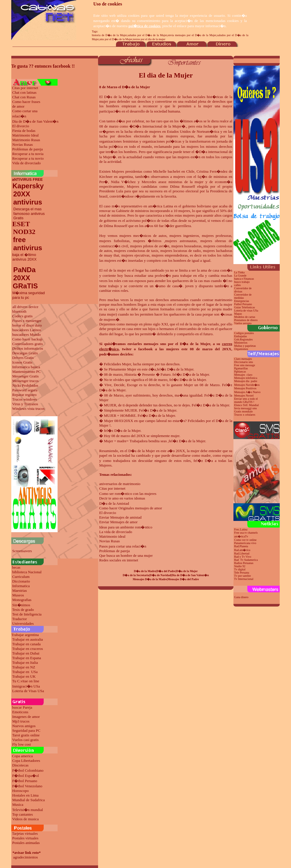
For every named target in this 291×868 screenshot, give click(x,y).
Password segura (25, 390)
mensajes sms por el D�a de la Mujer (177, 344)
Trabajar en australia (27, 639)
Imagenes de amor (26, 717)
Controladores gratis (27, 344)
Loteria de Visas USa (28, 691)
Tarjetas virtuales (25, 833)
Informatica (21, 586)
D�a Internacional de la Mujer (157, 126)
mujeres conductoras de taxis (136, 251)
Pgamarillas (241, 368)
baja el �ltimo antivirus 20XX (24, 257)
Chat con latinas (24, 92)
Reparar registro (24, 395)
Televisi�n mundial (27, 810)
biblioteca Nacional (27, 572)
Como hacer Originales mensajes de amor (131, 508)
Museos (18, 595)
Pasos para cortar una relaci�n (123, 546)
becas (16, 567)
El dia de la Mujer (166, 75)
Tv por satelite (242, 576)
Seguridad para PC (26, 730)
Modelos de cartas (245, 317)
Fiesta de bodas (24, 131)
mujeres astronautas (181, 241)
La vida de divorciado (116, 532)
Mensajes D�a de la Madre (150, 579)
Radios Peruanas (244, 563)
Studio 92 (240, 566)
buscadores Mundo (26, 335)
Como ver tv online (246, 540)
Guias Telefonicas (244, 307)
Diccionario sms (244, 362)
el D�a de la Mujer (140, 451)
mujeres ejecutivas (135, 255)
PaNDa (24, 270)
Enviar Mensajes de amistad (120, 517)
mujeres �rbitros (147, 241)
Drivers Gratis (23, 358)
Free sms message (245, 365)
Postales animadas (26, 843)
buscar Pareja (22, 707)
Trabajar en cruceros (27, 649)
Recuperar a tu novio (28, 158)
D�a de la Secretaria (136, 575)
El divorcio (21, 126)
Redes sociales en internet (119, 560)
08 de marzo (109, 126)
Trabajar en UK (24, 676)
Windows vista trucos (28, 409)
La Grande (240, 275)
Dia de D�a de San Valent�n (35, 121)
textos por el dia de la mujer (149, 39)
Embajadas (241, 336)
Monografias (22, 600)
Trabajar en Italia (25, 662)
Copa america (23, 756)
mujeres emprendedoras (170, 255)
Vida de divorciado (26, 163)
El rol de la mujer (113, 270)
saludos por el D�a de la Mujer (147, 35)
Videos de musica (25, 819)
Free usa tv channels (246, 533)
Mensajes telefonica (246, 378)
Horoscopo (20, 791)
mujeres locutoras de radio (181, 251)
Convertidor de (243, 295)
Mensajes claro (243, 375)
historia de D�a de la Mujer (109, 35)
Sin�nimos (21, 605)
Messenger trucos (25, 381)
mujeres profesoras (217, 236)
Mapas (238, 314)
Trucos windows (25, 399)
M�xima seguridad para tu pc (28, 295)
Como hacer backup (27, 339)
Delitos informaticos (28, 348)
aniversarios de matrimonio (120, 484)
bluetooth (19, 311)
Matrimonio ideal (112, 536)
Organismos (241, 349)
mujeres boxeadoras (186, 246)
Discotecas (20, 765)
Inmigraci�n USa (26, 686)
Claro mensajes (244, 359)
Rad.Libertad (242, 553)
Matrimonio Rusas (26, 140)
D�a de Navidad (160, 575)
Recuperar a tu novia (28, 154)
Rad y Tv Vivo (243, 557)
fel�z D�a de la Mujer (175, 369)
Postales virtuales (25, 838)
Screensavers (22, 551)
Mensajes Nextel (244, 396)
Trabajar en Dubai (26, 653)
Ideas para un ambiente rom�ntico (126, 527)
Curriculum (21, 577)
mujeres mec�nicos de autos (143, 236)
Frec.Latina (241, 529)
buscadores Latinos (27, 330)
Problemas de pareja (27, 149)
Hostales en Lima (25, 795)
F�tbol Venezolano (27, 786)
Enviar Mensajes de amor (118, 522)
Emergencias (242, 301)
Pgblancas (240, 372)
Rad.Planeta (241, 546)
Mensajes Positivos (245, 388)
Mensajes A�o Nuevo (247, 392)
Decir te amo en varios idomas (122, 498)
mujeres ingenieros (184, 236)
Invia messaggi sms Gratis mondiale (245, 410)
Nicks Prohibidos (25, 385)
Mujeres (118, 171)
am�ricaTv (241, 536)
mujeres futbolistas (114, 241)
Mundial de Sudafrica (28, 800)
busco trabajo (242, 282)
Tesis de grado (23, 610)
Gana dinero (241, 597)
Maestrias (20, 590)
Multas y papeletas (245, 346)
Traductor (20, 619)
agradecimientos (26, 857)
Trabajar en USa (25, 672)
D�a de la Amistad (114, 503)
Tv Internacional (244, 579)
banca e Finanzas (244, 279)
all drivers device (25, 307)
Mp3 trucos (21, 721)
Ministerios (241, 343)
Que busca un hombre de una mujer (126, 555)
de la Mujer (116, 390)
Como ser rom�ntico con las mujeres (128, 494)
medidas (239, 298)
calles (238, 285)
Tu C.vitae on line (26, 681)
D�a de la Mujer (118, 97)
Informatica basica (26, 367)
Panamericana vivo (245, 543)
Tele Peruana (242, 573)
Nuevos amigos (24, 726)
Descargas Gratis (25, 353)
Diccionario (21, 581)
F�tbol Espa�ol (25, 776)
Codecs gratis (22, 316)
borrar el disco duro (27, 325)
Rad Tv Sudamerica (246, 560)
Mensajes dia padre (246, 381)
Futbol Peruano (243, 304)
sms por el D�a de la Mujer (116, 39)
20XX (21, 278)
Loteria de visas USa (246, 310)
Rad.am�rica (242, 550)
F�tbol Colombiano (28, 770)
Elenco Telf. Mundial (247, 405)
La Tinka (240, 272)
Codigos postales (244, 333)
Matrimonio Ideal (25, 135)
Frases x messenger (27, 321)
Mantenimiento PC (26, 372)
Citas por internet (25, 88)
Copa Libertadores (26, 761)
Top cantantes (23, 814)
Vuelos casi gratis (25, 740)
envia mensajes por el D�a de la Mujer (192, 35)
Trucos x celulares (245, 415)
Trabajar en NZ (24, 667)
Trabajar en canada (26, 644)
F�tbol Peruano (25, 781)
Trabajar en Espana (27, 658)
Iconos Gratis (22, 362)
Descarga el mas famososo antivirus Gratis (28, 213)
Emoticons (20, 712)
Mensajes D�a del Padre (183, 579)
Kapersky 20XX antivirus (27, 194)
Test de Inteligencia (27, 614)
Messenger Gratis (25, 376)
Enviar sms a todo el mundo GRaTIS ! (246, 400)
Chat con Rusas (24, 97)
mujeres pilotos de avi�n (150, 246)
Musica (18, 805)
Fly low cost (21, 744)
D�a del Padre (166, 571)
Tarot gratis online (26, 735)
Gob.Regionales (244, 339)
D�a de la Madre (145, 571)
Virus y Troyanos (25, 404)
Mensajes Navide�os (247, 385)
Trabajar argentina (25, 635)
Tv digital (240, 569)
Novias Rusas (22, 144)
